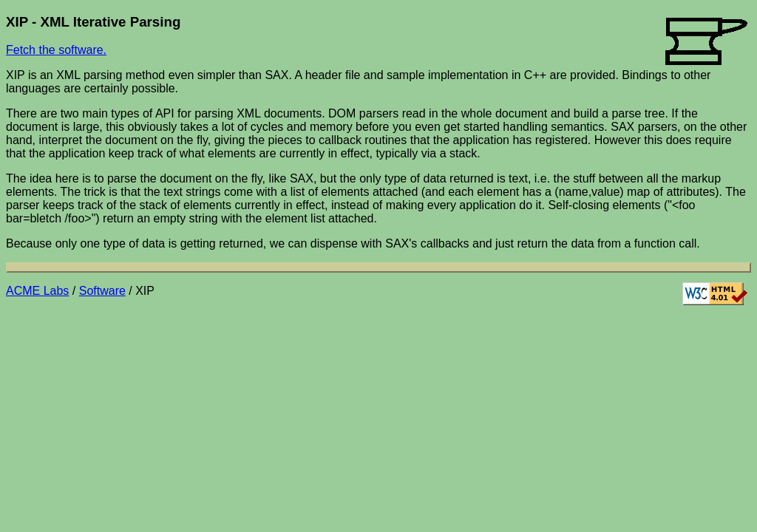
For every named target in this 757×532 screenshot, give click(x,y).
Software (102, 291)
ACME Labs (37, 291)
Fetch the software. (56, 50)
